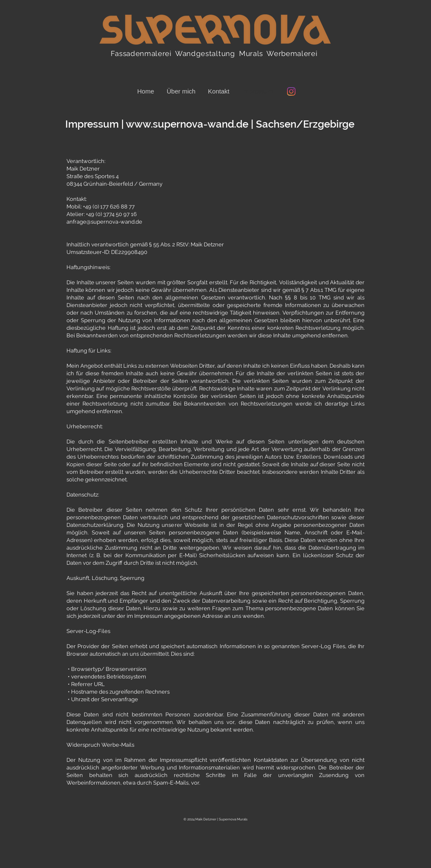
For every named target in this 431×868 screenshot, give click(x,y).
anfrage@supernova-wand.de (104, 222)
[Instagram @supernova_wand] (291, 91)
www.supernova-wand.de (187, 124)
